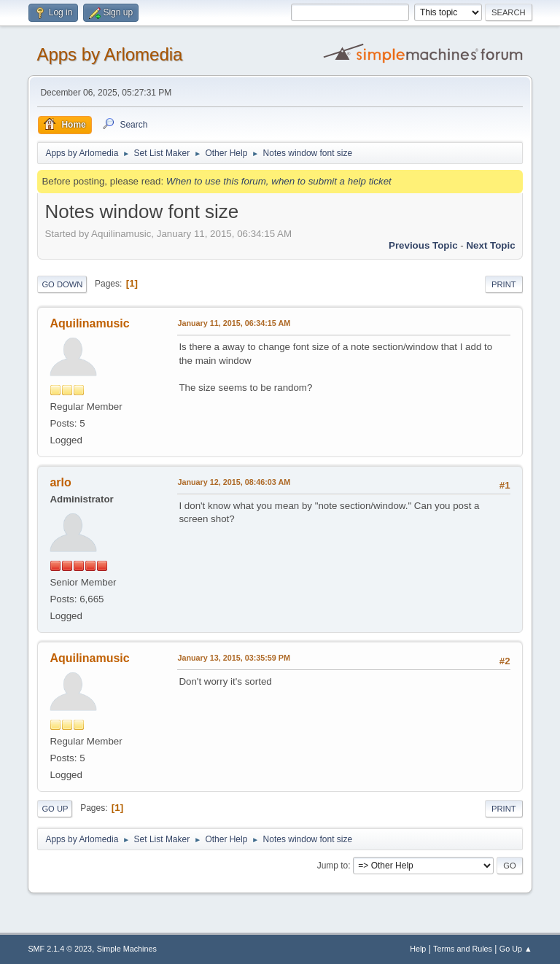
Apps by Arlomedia (109, 54)
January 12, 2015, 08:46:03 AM (234, 482)
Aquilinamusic (89, 323)
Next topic (490, 245)
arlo (60, 482)
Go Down (62, 284)
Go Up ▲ (516, 949)
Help (418, 949)
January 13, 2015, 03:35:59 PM (234, 658)
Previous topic (423, 245)
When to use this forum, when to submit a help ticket (279, 181)
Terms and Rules (463, 949)
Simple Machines (127, 949)
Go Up (55, 809)
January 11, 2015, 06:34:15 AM (234, 323)
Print (504, 284)
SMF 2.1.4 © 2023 (60, 949)
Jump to (333, 866)
